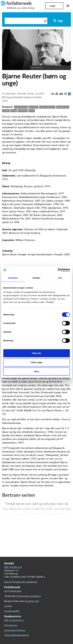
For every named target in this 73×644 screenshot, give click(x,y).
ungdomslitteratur (47, 107)
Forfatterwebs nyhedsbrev (28, 596)
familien (6, 111)
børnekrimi (34, 107)
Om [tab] (60, 278)
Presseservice (11, 625)
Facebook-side (32, 601)
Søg (58, 21)
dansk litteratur (21, 107)
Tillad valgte (36, 362)
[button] (52, 94)
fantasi (32, 111)
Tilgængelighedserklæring (17, 635)
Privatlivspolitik (12, 611)
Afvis (36, 371)
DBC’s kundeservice (14, 620)
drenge (14, 111)
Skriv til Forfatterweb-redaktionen (21, 582)
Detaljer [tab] (37, 278)
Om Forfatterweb (13, 591)
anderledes (23, 111)
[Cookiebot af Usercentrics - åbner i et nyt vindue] (58, 270)
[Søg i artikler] (24, 21)
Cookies (8, 606)
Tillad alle (36, 353)
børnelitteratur (63, 107)
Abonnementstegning (15, 630)
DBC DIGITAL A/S (13, 567)
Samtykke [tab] (13, 278)
